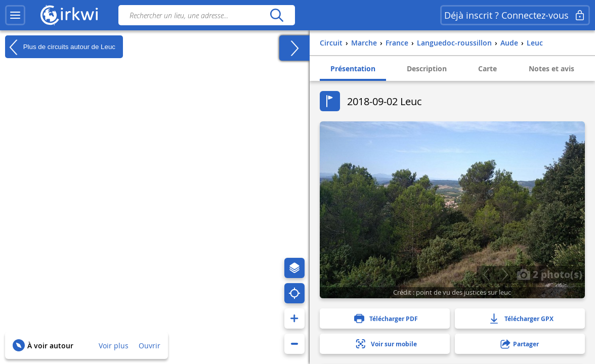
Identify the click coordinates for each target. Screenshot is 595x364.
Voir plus (114, 346)
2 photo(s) (549, 274)
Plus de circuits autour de (60, 47)
